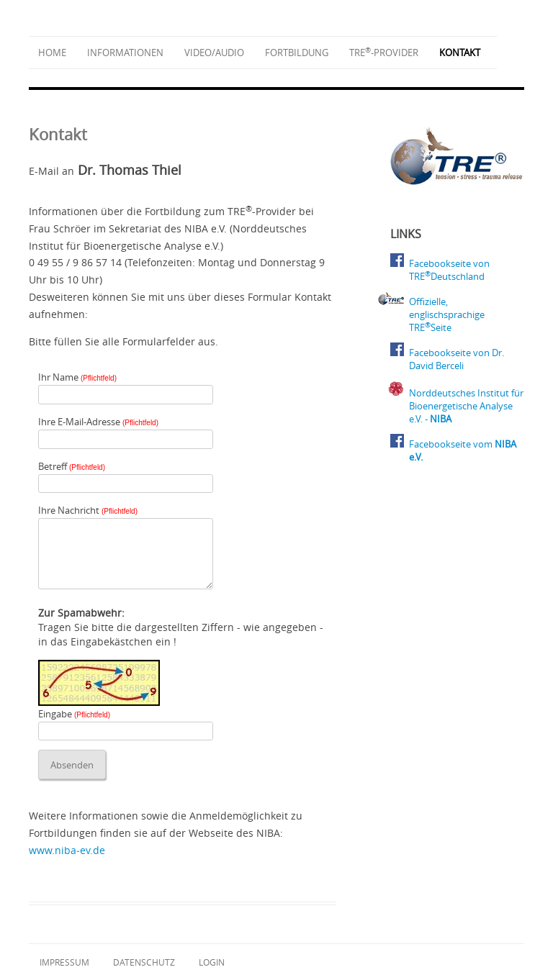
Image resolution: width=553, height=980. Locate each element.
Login (212, 962)
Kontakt (460, 53)
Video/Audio (214, 53)
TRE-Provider (384, 53)
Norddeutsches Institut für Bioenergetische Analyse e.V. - (466, 406)
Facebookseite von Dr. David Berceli (457, 359)
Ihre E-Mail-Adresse (98, 422)
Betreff (72, 466)
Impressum (64, 962)
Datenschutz (144, 962)
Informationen (125, 53)
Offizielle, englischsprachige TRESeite (447, 314)
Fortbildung (297, 53)
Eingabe (74, 714)
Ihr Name (77, 377)
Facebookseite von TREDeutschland (449, 270)
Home (52, 53)
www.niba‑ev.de (67, 850)
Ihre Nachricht (88, 510)
